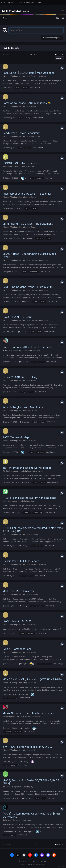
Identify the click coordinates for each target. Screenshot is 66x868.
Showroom (27, 820)
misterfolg (7, 501)
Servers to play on (39, 76)
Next (57, 54)
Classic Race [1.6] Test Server (21, 561)
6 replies (28, 832)
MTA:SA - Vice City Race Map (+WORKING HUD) (32, 679)
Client (36, 410)
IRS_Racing (7, 471)
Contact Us (33, 861)
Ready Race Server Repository (21, 133)
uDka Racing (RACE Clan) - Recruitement (28, 224)
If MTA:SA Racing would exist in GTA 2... (27, 747)
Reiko (5, 820)
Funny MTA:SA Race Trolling (20, 377)
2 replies (25, 728)
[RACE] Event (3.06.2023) (18, 317)
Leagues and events (40, 260)
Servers (31, 166)
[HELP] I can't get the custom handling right (29, 498)
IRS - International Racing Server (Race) (27, 468)
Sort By (60, 58)
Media (34, 106)
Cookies (44, 861)
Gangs (34, 227)
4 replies (23, 694)
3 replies (27, 238)
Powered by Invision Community (33, 864)
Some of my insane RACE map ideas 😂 (27, 103)
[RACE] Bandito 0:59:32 (17, 621)
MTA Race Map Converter (18, 591)
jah (4, 787)
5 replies (24, 422)
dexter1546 (8, 166)
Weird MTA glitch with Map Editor (23, 407)
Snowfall (6, 716)
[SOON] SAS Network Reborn (20, 163)
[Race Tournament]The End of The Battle (28, 347)
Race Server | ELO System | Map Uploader (28, 73)
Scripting (30, 501)
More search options (52, 38)
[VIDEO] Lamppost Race (17, 649)
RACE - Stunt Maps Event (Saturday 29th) (28, 287)
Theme (22, 861)
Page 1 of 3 (33, 54)
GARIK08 (6, 350)
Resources (35, 136)
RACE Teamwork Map (16, 437)
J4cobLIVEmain (9, 76)
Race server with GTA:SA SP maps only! (27, 194)
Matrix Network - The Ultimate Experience (28, 713)
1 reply (26, 302)
